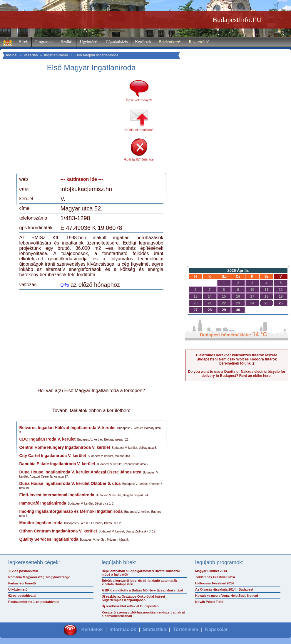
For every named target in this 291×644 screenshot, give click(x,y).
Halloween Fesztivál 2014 (214, 583)
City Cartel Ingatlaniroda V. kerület (53, 456)
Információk (123, 629)
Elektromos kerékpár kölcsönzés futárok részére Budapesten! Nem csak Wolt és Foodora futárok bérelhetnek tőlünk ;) (237, 359)
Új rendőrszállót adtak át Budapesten (130, 606)
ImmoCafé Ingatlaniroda (43, 503)
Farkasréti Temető (22, 583)
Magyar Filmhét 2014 (211, 571)
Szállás (67, 42)
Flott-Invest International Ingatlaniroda (57, 495)
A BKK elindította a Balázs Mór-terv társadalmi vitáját (142, 590)
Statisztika (154, 629)
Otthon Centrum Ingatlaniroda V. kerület (58, 531)
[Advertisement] (68, 124)
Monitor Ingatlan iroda (41, 523)
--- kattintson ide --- (82, 179)
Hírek (23, 42)
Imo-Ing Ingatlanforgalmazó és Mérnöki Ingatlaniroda (71, 511)
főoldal (12, 55)
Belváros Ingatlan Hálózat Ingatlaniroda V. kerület (68, 428)
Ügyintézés (89, 42)
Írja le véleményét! (139, 100)
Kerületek (143, 42)
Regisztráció (199, 42)
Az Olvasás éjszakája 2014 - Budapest (224, 589)
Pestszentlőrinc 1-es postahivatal (34, 602)
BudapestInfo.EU (237, 20)
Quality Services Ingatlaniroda (49, 539)
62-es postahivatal (22, 596)
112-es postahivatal (23, 571)
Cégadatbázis (117, 42)
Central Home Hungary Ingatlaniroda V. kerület (65, 447)
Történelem (185, 629)
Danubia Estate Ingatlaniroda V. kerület (57, 464)
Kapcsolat (216, 629)
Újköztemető (18, 589)
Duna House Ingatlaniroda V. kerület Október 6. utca (70, 483)
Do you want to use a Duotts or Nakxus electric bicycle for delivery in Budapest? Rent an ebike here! (236, 374)
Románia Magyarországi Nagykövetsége (39, 577)
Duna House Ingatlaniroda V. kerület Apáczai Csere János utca (80, 472)
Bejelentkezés (170, 42)
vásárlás (31, 55)
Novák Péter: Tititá (209, 602)
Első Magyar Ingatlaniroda (96, 55)
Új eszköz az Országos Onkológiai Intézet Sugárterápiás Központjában (133, 598)
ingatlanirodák (56, 55)
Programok (44, 42)
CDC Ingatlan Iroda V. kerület (48, 439)
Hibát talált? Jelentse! (139, 159)
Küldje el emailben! (139, 130)
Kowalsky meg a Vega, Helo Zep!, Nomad (227, 596)
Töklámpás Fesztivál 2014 (215, 577)
